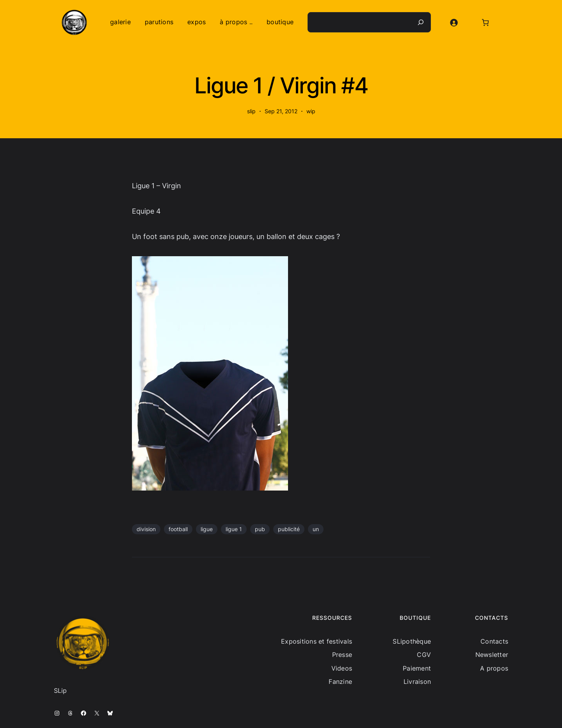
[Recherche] (421, 22)
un (316, 529)
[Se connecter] (454, 22)
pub (260, 529)
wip (311, 111)
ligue (207, 529)
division (146, 529)
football (178, 529)
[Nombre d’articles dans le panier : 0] (485, 22)
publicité (289, 529)
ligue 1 (234, 529)
